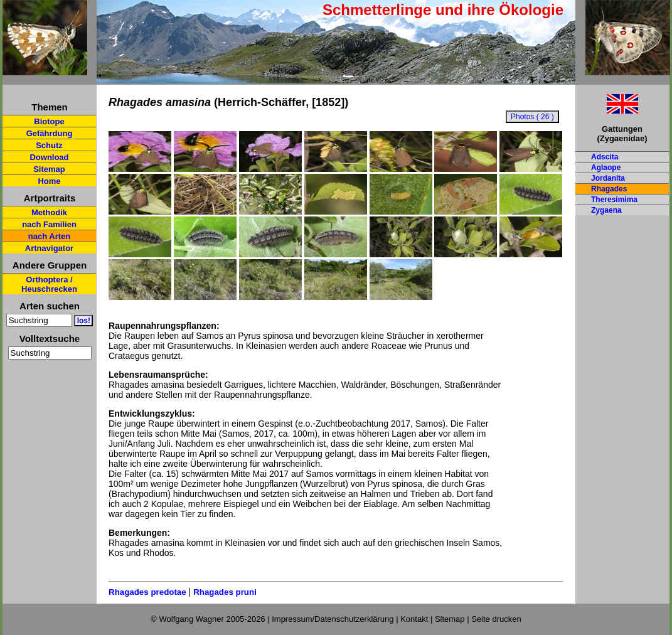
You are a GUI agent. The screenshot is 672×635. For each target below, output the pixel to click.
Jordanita (608, 178)
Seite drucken (496, 619)
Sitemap (49, 169)
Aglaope (606, 168)
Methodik (49, 212)
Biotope (49, 121)
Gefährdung (50, 133)
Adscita (605, 157)
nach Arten (49, 236)
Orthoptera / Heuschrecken (49, 284)
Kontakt (414, 619)
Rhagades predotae (147, 592)
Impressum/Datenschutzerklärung (333, 619)
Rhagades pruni (225, 592)
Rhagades (609, 189)
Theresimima (614, 200)
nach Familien (49, 224)
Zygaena (606, 210)
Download (49, 157)
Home (49, 181)
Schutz (49, 145)
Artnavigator (49, 248)
